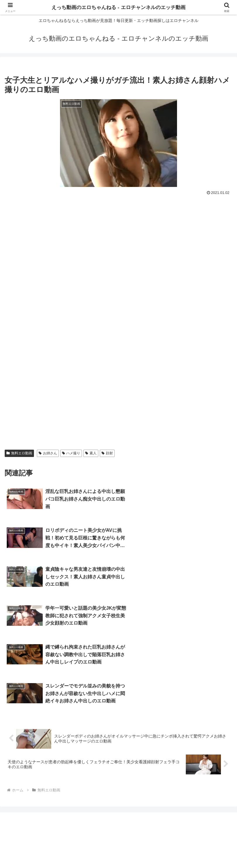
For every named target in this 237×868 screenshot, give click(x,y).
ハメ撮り (71, 453)
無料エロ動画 (19, 453)
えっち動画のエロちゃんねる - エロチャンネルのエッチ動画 (118, 7)
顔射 (107, 453)
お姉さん (48, 453)
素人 (91, 453)
